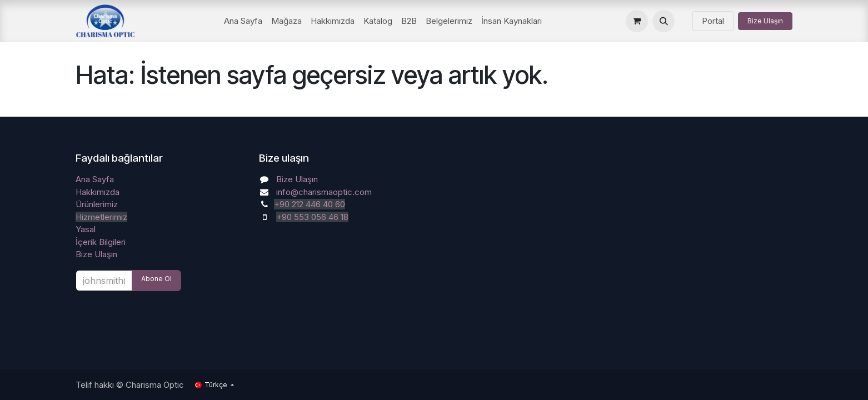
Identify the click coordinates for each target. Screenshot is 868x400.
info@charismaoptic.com (324, 192)
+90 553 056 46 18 (312, 217)
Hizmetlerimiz (101, 217)
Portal (713, 21)
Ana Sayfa (95, 179)
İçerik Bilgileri (101, 242)
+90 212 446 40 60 (310, 204)
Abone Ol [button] (156, 279)
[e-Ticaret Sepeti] (637, 21)
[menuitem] (243, 21)
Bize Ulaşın (765, 21)
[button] (664, 21)
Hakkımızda (98, 192)
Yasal (86, 229)
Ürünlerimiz (97, 204)
